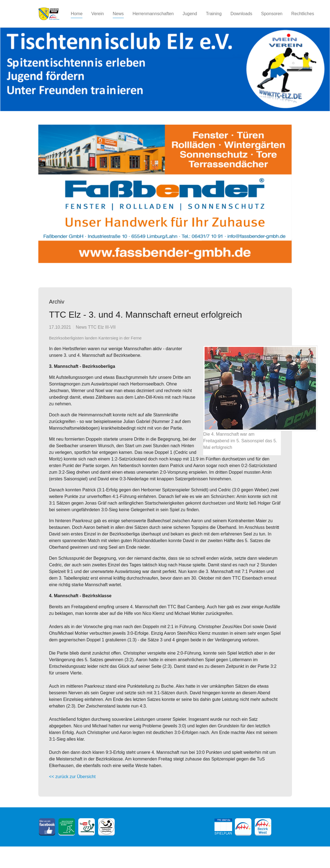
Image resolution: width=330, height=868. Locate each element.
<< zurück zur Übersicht (72, 777)
